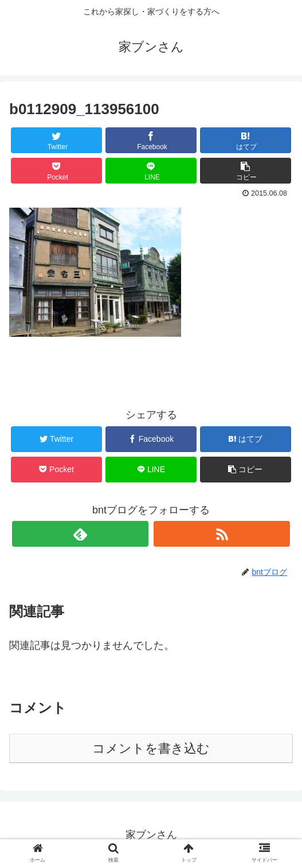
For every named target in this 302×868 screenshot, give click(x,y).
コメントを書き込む (151, 748)
